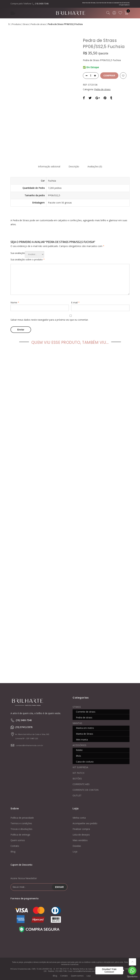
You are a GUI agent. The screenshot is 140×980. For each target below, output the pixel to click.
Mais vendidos (80, 840)
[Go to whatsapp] (132, 970)
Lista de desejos (81, 835)
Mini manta (82, 740)
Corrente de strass (86, 712)
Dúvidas (77, 846)
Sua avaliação (18, 253)
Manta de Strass (85, 734)
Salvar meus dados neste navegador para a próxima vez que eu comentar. (49, 320)
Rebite (79, 750)
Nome (15, 302)
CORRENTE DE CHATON (86, 790)
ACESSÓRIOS (79, 745)
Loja (75, 852)
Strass (26, 24)
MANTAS (77, 723)
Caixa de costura (85, 762)
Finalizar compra (81, 829)
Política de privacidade (22, 818)
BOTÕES (77, 779)
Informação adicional (49, 167)
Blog (13, 852)
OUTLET (77, 795)
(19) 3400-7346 (42, 4)
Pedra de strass (38, 24)
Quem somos (18, 840)
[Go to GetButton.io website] (132, 977)
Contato (15, 846)
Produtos (16, 24)
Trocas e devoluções (21, 829)
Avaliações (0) (95, 167)
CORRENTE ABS (81, 784)
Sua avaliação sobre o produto (28, 259)
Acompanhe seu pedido (85, 823)
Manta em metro (85, 728)
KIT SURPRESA (80, 767)
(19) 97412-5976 (24, 727)
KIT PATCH (78, 773)
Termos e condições (21, 823)
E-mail (75, 302)
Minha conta (79, 818)
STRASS (77, 707)
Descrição (74, 167)
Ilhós (78, 756)
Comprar (109, 76)
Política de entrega (20, 835)
